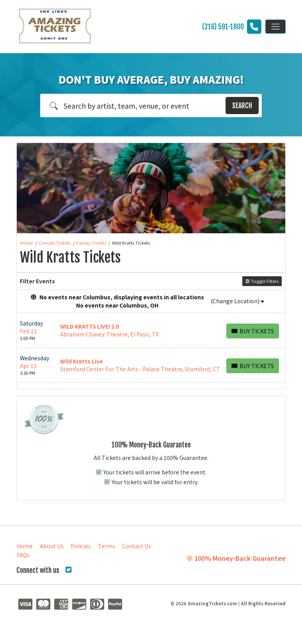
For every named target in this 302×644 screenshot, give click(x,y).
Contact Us (137, 546)
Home (25, 546)
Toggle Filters (262, 281)
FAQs (23, 555)
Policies (81, 546)
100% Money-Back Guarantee (236, 558)
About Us (52, 546)
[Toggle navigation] (275, 27)
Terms (107, 546)
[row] (151, 330)
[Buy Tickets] (253, 331)
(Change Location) (237, 301)
